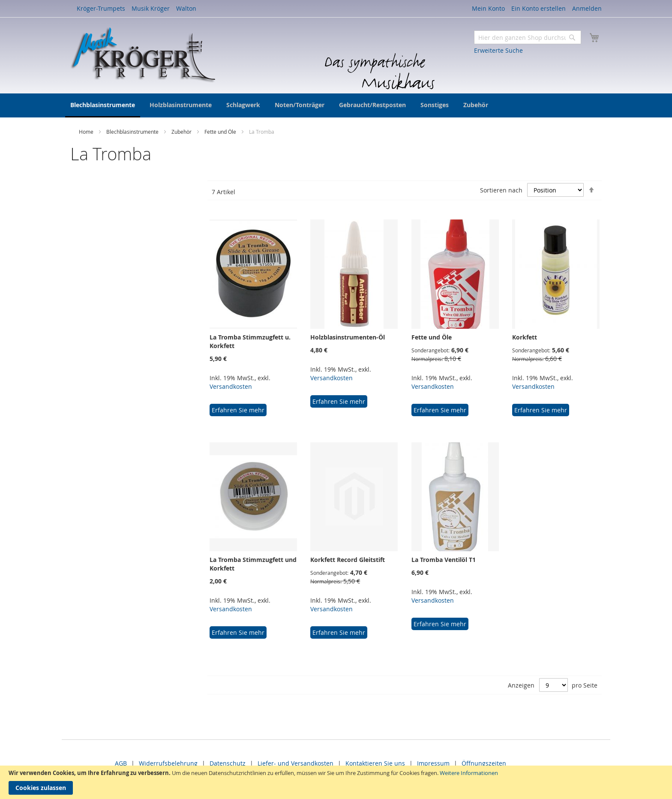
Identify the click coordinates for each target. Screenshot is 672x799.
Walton (186, 8)
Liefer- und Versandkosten (295, 763)
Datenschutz (228, 763)
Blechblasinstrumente (133, 132)
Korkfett (525, 337)
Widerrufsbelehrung (168, 763)
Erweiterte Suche (498, 50)
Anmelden (587, 8)
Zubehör (182, 132)
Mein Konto (488, 8)
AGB (121, 763)
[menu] (336, 105)
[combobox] (528, 37)
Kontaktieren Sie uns (375, 763)
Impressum (433, 763)
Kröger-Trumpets (101, 8)
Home (87, 132)
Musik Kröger (151, 8)
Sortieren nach (501, 190)
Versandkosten (231, 386)
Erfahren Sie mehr (238, 410)
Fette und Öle (221, 132)
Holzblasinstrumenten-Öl (348, 337)
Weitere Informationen (469, 773)
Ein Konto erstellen (538, 8)
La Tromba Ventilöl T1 (444, 560)
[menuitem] (103, 105)
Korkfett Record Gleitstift (348, 560)
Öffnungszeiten (484, 763)
